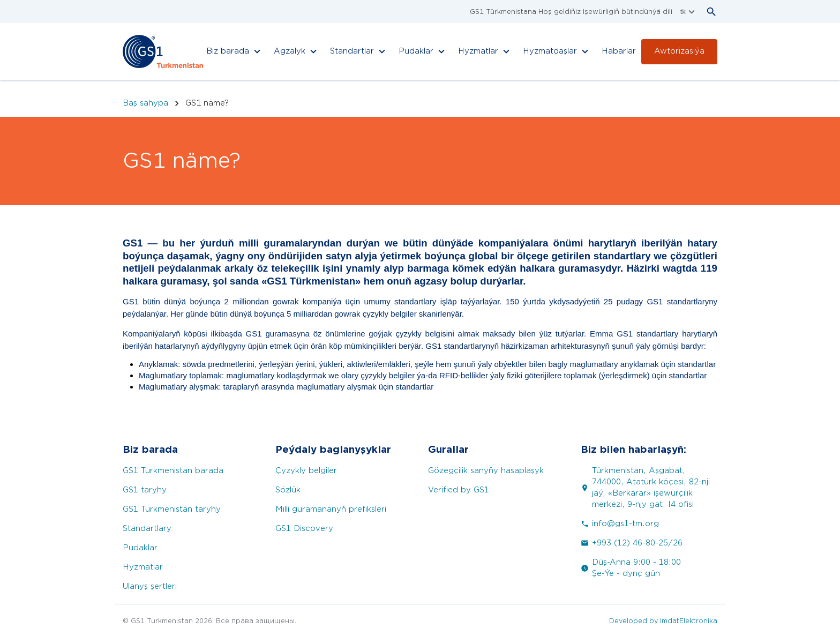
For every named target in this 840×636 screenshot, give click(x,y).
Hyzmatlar (143, 567)
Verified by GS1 (459, 490)
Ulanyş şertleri (150, 586)
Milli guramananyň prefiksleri (331, 509)
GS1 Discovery (304, 529)
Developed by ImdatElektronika (663, 621)
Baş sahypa (145, 103)
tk (689, 12)
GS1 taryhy (145, 490)
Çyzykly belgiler (306, 471)
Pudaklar (140, 548)
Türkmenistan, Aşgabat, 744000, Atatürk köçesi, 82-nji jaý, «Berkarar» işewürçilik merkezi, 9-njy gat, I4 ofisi (645, 488)
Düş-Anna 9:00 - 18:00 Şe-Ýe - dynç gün (631, 568)
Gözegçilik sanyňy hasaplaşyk (486, 471)
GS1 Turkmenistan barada (173, 471)
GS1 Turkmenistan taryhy (172, 509)
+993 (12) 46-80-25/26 (632, 543)
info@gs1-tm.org (620, 524)
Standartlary (147, 529)
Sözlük (288, 490)
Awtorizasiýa (679, 51)
